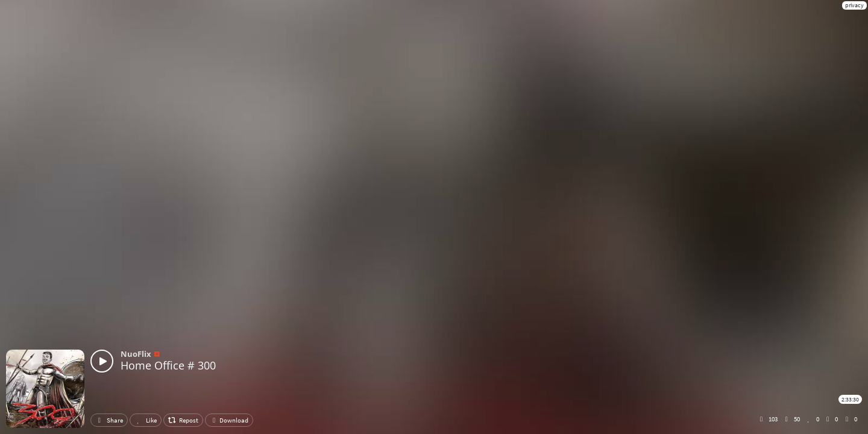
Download (229, 420)
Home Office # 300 (168, 365)
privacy (854, 5)
